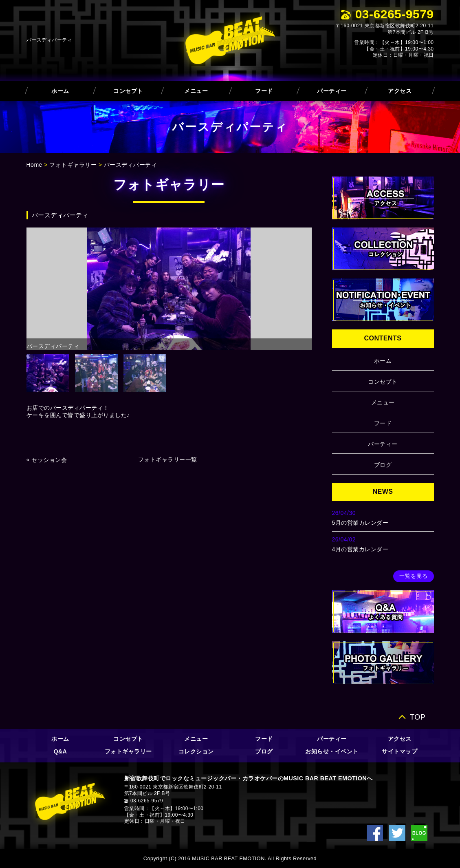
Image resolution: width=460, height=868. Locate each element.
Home (34, 165)
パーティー (332, 91)
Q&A (61, 751)
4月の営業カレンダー (360, 549)
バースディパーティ (131, 165)
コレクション (196, 751)
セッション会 (49, 460)
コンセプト (128, 91)
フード (264, 91)
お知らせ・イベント (332, 751)
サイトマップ (399, 751)
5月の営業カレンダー (360, 523)
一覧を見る (414, 576)
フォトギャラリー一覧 (168, 459)
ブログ (383, 465)
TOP (418, 717)
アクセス (400, 91)
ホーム (60, 91)
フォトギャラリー (73, 165)
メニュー (196, 91)
